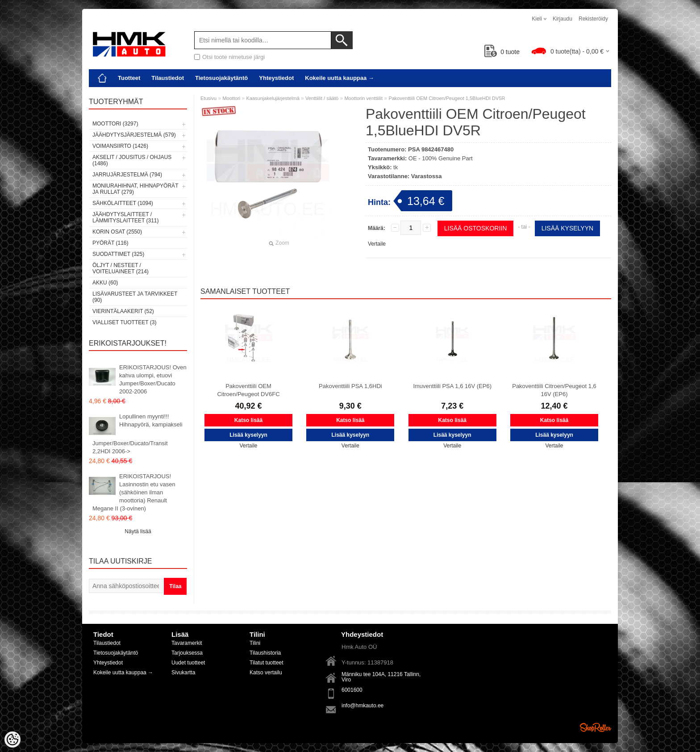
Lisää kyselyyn (567, 228)
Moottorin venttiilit (363, 98)
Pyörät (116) (110, 243)
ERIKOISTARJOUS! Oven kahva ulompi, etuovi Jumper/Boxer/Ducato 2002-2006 (153, 379)
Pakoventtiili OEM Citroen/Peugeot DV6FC (248, 390)
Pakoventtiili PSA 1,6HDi (350, 386)
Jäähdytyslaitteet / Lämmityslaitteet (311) (125, 217)
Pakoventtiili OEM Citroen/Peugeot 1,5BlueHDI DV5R (447, 98)
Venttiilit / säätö (322, 98)
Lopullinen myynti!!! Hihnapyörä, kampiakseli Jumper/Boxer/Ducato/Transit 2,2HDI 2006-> (137, 434)
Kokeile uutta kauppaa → (340, 78)
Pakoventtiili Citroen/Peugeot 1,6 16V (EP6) (554, 390)
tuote (502, 52)
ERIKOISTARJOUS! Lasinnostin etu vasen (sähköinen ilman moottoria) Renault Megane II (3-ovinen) (134, 492)
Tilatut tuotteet (267, 663)
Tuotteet (129, 78)
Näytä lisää (138, 531)
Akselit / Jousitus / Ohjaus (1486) (132, 160)
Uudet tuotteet (188, 663)
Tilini (255, 643)
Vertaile (377, 244)
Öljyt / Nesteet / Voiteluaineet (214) (121, 268)
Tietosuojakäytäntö (221, 78)
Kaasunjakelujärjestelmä (273, 98)
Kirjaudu (562, 19)
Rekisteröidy (593, 19)
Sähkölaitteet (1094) (123, 203)
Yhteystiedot (276, 78)
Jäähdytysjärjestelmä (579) (134, 135)
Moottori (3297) (115, 124)
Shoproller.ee (596, 727)
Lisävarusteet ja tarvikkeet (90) (135, 297)
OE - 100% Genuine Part (441, 158)
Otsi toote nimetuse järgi (233, 57)
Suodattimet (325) (118, 254)
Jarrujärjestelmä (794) (127, 175)
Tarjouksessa (187, 653)
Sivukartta (183, 673)
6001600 (352, 690)
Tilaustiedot (168, 78)
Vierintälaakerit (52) (123, 311)
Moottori (231, 98)
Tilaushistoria (265, 653)
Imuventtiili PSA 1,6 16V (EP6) (452, 386)
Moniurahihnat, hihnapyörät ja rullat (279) (135, 189)
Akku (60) (105, 283)
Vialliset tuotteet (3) (124, 322)
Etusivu (208, 98)
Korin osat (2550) (117, 232)
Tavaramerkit (187, 643)
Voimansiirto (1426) (120, 146)
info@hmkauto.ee (362, 706)
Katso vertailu (266, 673)
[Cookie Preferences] (12, 739)
